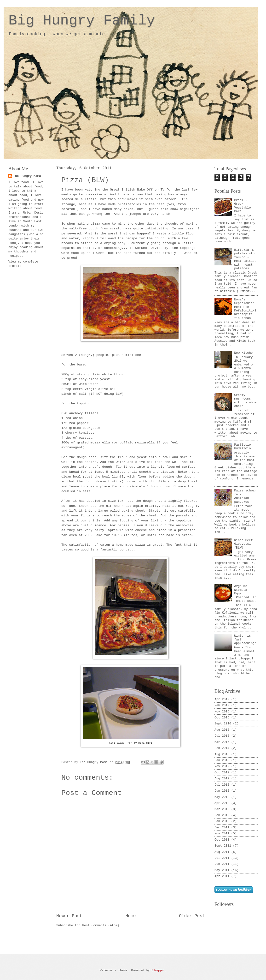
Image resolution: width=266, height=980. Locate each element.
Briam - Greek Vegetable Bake (243, 206)
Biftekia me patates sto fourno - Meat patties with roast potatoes (245, 259)
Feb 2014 (222, 748)
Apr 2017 (222, 699)
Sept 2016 (223, 724)
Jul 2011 (222, 858)
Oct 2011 (222, 840)
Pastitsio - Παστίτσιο (244, 447)
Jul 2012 (222, 785)
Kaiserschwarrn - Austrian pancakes (245, 496)
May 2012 (222, 797)
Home (130, 916)
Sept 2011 (223, 846)
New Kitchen (244, 353)
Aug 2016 (222, 730)
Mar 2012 (222, 809)
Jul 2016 (222, 736)
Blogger (158, 971)
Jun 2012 (222, 791)
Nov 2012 (222, 766)
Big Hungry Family (82, 21)
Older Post (192, 916)
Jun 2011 (222, 864)
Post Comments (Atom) (101, 925)
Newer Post (69, 916)
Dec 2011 (222, 828)
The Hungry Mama (27, 176)
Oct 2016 (222, 718)
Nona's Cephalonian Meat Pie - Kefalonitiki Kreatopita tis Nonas (245, 309)
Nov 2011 (222, 834)
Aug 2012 (222, 779)
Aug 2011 (222, 852)
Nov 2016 (222, 712)
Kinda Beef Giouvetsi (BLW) (243, 544)
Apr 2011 (222, 876)
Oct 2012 (222, 773)
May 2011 (222, 870)
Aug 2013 (222, 754)
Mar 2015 (222, 742)
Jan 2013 (222, 760)
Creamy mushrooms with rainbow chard (245, 401)
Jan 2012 (222, 821)
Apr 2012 (222, 803)
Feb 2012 (222, 815)
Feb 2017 (222, 705)
